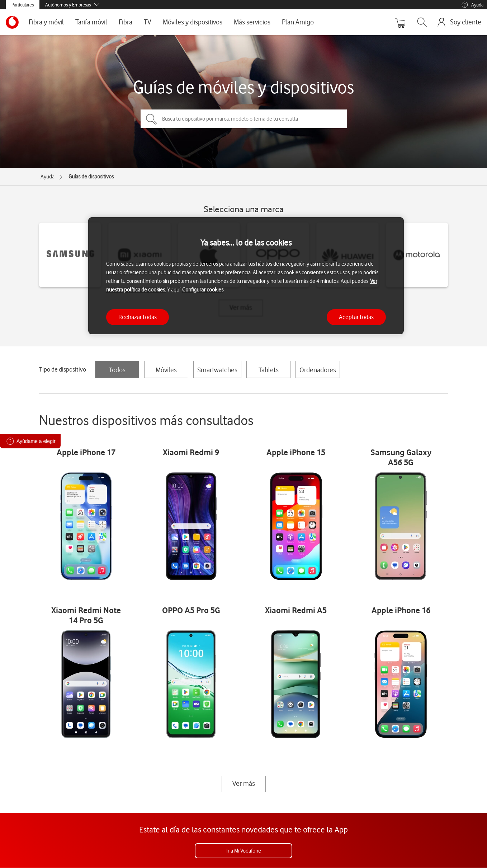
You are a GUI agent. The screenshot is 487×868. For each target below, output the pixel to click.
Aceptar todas (356, 317)
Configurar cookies (203, 290)
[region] (246, 276)
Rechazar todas (138, 317)
